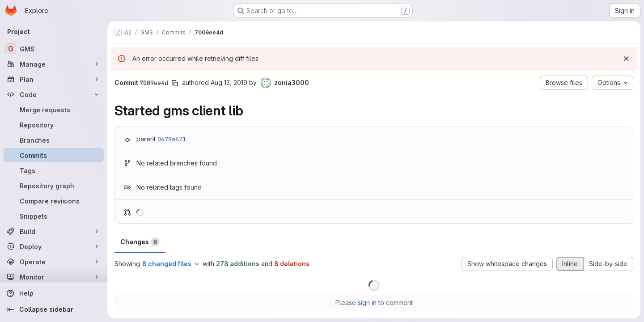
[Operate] (54, 262)
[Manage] (54, 64)
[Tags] (54, 170)
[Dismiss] (626, 59)
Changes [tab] (140, 242)
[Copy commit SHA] (175, 83)
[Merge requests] (54, 110)
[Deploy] (54, 246)
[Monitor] (54, 277)
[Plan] (54, 79)
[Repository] (54, 125)
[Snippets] (54, 216)
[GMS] (54, 49)
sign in (367, 303)
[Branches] (54, 140)
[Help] (54, 293)
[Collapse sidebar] (54, 309)
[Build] (54, 231)
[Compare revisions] (54, 201)
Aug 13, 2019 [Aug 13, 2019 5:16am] (229, 83)
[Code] (54, 94)
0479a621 (172, 139)
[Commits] (54, 155)
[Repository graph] (54, 186)
